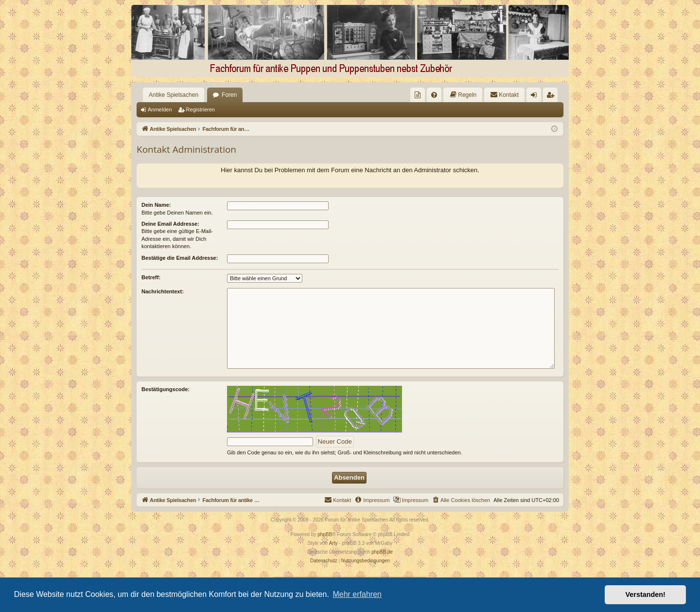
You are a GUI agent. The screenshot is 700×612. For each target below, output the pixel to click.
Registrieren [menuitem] (552, 97)
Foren (229, 95)
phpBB (325, 534)
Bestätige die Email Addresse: (180, 258)
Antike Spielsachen (174, 95)
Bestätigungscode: (166, 389)
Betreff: (151, 277)
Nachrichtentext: (163, 291)
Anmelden (160, 109)
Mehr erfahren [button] (357, 594)
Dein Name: (156, 205)
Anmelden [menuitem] (536, 97)
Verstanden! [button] (646, 594)
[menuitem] (418, 95)
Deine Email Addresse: (170, 224)
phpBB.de (382, 552)
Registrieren (201, 109)
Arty (333, 543)
